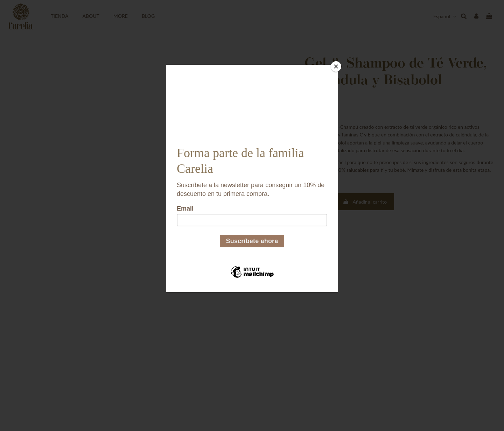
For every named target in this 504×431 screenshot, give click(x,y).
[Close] (336, 66)
